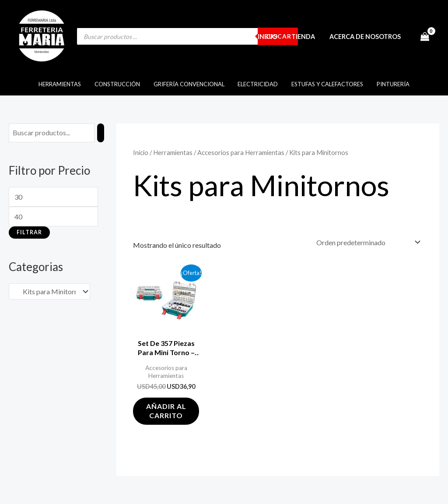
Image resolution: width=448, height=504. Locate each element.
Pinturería (388, 84)
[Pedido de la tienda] (367, 242)
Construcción (120, 84)
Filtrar (29, 232)
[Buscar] (101, 133)
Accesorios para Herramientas (241, 152)
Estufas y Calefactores (324, 84)
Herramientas (65, 84)
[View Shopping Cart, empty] (425, 36)
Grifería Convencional (190, 84)
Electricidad (257, 84)
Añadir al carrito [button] (166, 411)
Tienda (306, 37)
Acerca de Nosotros (366, 37)
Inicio (271, 37)
